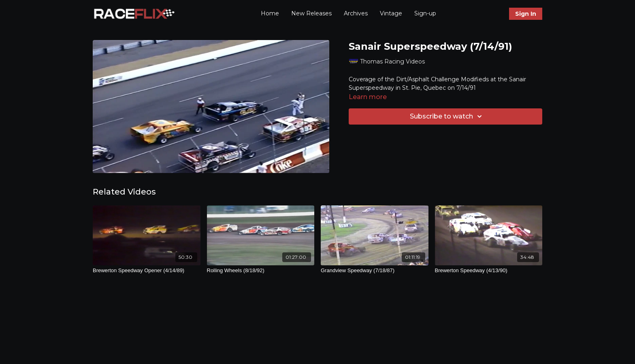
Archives (356, 13)
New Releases (311, 13)
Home (270, 13)
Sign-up (425, 13)
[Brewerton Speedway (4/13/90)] (489, 271)
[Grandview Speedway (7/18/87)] (375, 271)
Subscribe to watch (447, 116)
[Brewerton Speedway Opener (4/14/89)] (147, 271)
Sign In (526, 14)
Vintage (391, 13)
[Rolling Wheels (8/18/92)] (261, 271)
